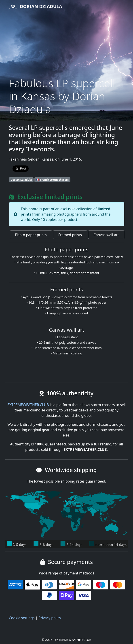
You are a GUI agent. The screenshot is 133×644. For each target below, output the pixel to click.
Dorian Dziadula (36, 7)
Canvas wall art (106, 235)
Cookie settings (22, 618)
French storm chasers (53, 180)
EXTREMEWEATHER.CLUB (28, 405)
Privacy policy (50, 618)
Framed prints (70, 235)
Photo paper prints (31, 235)
